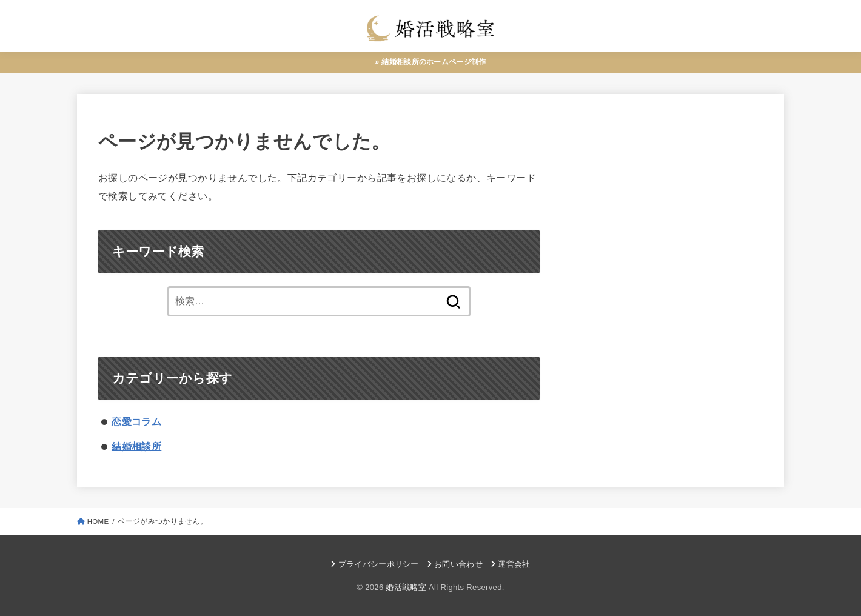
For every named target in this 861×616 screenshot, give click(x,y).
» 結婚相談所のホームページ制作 (430, 62)
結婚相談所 (136, 447)
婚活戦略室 (406, 588)
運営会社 (514, 565)
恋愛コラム (136, 422)
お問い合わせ (458, 565)
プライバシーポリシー (379, 565)
